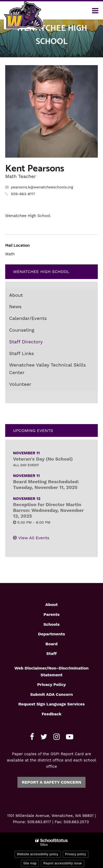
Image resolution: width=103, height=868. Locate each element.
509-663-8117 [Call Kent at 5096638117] (23, 194)
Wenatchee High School (41, 272)
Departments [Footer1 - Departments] (51, 634)
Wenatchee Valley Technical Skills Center (47, 369)
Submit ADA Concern (52, 694)
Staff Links (22, 353)
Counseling (22, 330)
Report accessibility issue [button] (63, 863)
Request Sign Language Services (51, 704)
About (16, 295)
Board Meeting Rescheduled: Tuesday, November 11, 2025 (46, 484)
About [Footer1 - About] (51, 604)
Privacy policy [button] (76, 854)
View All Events (34, 538)
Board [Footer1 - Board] (51, 644)
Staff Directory (26, 342)
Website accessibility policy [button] (38, 854)
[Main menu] (95, 10)
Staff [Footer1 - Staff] (52, 653)
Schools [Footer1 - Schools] (51, 624)
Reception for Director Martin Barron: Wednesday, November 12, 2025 (48, 510)
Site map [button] (30, 863)
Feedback (52, 714)
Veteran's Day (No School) (43, 459)
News (15, 306)
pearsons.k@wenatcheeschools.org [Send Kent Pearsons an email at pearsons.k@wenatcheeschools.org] (42, 187)
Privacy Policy (51, 684)
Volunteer (20, 384)
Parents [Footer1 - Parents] (51, 614)
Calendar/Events (28, 318)
